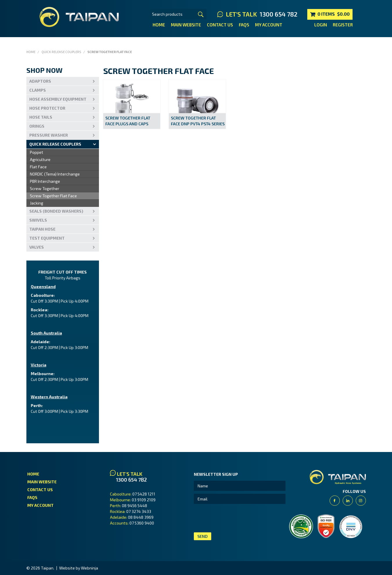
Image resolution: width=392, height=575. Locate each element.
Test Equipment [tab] (47, 238)
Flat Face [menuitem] (38, 167)
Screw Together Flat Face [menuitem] (53, 196)
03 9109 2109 (144, 500)
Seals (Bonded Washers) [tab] (56, 211)
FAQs (244, 25)
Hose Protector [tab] (47, 108)
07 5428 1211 (144, 494)
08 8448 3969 (141, 517)
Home (159, 25)
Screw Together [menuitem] (45, 188)
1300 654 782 (279, 14)
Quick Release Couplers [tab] (55, 144)
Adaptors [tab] (40, 81)
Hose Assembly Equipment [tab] (58, 99)
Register (343, 25)
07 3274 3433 (139, 511)
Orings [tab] (37, 126)
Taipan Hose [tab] (42, 229)
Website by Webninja (79, 568)
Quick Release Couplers (61, 52)
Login (321, 25)
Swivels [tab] (38, 220)
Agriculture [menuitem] (40, 159)
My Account (269, 25)
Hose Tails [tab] (41, 117)
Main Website (186, 25)
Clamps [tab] (38, 90)
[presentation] (238, 518)
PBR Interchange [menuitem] (45, 181)
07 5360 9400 (142, 523)
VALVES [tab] (37, 247)
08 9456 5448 (134, 506)
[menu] (63, 178)
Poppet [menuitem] (37, 152)
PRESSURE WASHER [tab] (49, 135)
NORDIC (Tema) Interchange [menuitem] (55, 174)
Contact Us (220, 25)
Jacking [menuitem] (37, 203)
